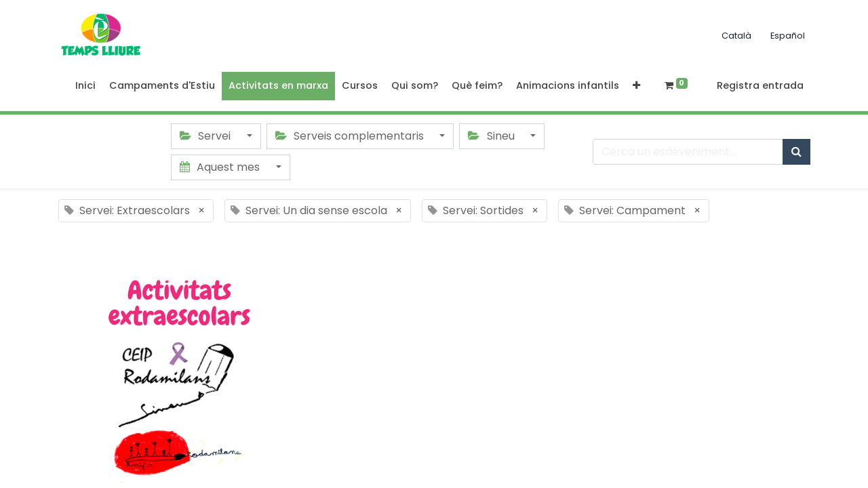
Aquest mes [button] (221, 167)
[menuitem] (85, 86)
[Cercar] (796, 152)
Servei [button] (206, 136)
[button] (636, 86)
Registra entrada (760, 85)
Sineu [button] (492, 136)
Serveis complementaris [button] (351, 136)
